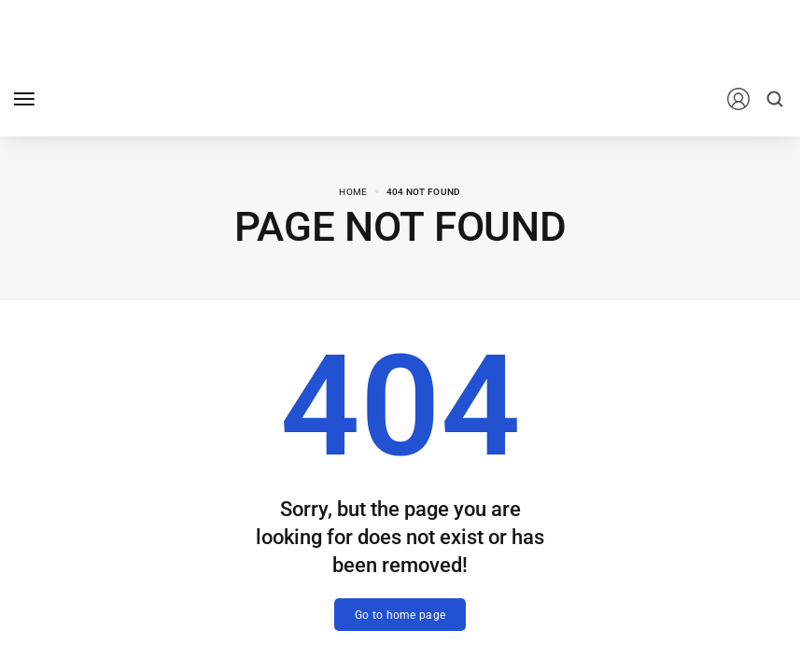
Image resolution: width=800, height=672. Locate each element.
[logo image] (130, 98)
